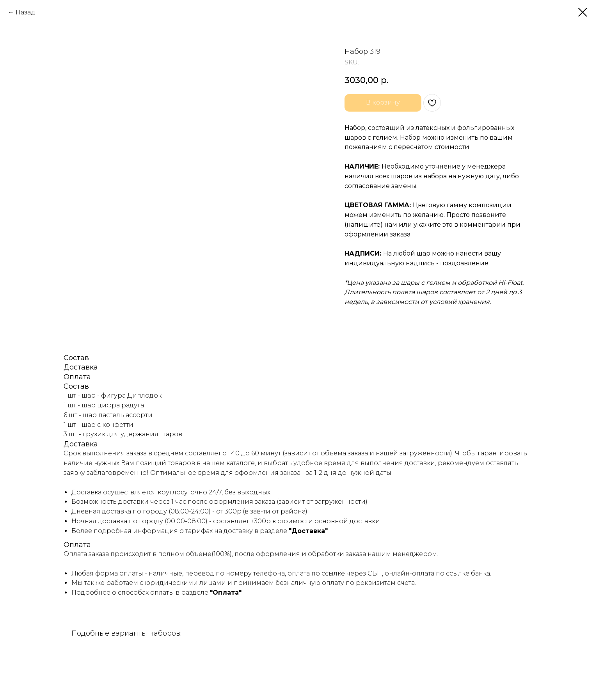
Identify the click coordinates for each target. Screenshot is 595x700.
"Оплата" (226, 593)
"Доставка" (308, 531)
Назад (26, 12)
